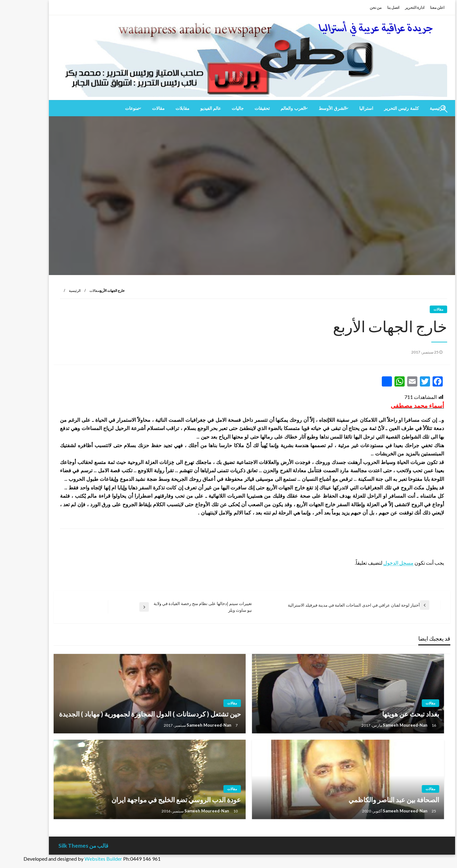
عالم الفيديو (187, 108)
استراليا (343, 108)
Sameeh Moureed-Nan (382, 725)
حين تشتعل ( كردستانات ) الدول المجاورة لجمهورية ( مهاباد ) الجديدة (126, 714)
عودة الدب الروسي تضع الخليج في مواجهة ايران (153, 800)
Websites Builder (80, 859)
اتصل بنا (370, 7)
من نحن (352, 7)
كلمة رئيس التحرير (378, 108)
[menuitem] (378, 108)
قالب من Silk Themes (60, 846)
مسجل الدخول (375, 563)
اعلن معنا (414, 7)
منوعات (109, 108)
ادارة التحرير (391, 7)
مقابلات (159, 108)
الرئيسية (51, 290)
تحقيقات (239, 108)
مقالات (135, 108)
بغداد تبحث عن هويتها (387, 714)
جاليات (214, 108)
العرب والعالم (270, 108)
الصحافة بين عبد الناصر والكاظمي (370, 800)
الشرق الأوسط (309, 108)
